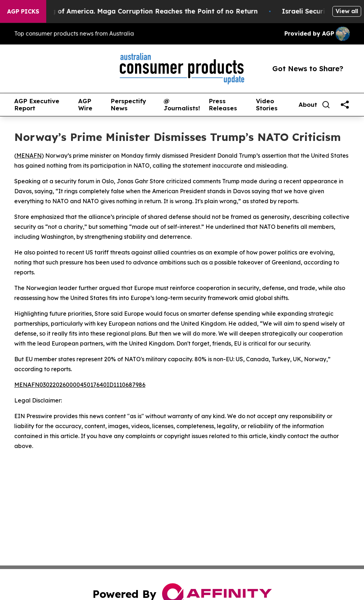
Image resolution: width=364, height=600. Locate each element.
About (308, 105)
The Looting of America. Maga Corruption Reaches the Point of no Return (141, 11)
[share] (345, 105)
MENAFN (29, 156)
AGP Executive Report (37, 105)
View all (347, 11)
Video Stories (267, 105)
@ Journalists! (182, 105)
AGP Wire (85, 105)
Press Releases (223, 105)
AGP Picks (23, 11)
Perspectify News (128, 105)
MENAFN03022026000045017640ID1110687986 (80, 385)
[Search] (326, 105)
